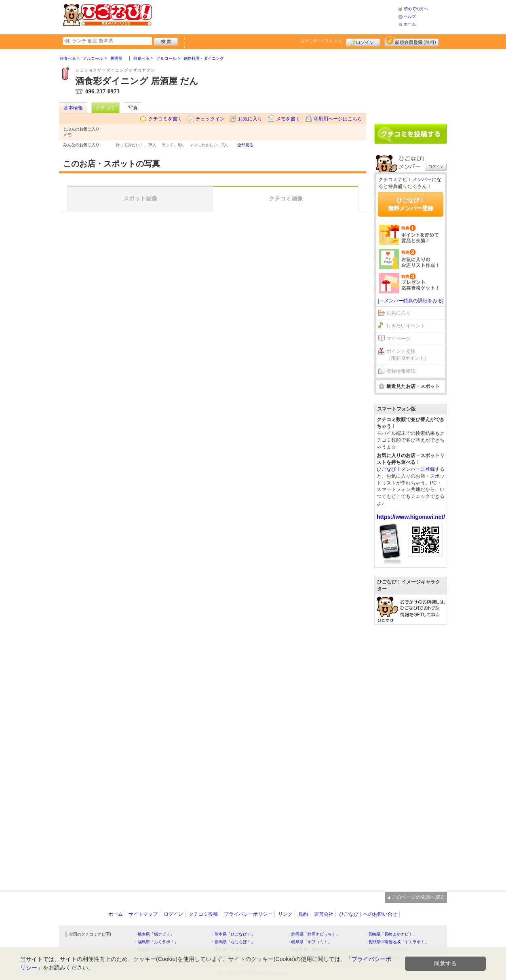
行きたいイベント (406, 326)
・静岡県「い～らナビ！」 (388, 949)
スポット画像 (140, 198)
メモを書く (288, 119)
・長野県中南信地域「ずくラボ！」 (396, 942)
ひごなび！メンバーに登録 (406, 469)
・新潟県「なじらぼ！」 (233, 942)
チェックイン (210, 119)
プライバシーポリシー (248, 914)
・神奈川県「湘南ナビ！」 (312, 949)
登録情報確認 (401, 371)
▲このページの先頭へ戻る (416, 897)
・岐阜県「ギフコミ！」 (310, 942)
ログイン (363, 41)
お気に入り (250, 119)
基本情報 (73, 108)
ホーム (410, 24)
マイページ (398, 339)
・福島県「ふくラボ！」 (156, 942)
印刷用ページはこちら (338, 119)
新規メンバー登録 (412, 41)
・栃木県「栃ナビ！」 (154, 934)
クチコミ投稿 (203, 914)
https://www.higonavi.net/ (411, 517)
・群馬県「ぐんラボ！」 (156, 949)
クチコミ (105, 108)
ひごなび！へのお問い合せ (368, 914)
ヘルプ (410, 16)
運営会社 (324, 914)
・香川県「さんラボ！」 (233, 949)
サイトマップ (143, 914)
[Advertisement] (275, 16)
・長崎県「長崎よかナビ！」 (390, 934)
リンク (285, 914)
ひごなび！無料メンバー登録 (411, 204)
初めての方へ (416, 9)
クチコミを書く (165, 119)
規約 (303, 914)
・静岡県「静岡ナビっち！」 (314, 934)
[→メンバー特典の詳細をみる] (411, 301)
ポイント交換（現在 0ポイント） (408, 355)
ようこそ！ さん (322, 41)
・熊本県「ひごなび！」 (233, 934)
